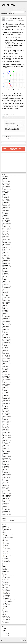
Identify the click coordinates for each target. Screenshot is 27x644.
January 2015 (6, 396)
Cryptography (8, 601)
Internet (6, 531)
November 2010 (6, 476)
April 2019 (5, 313)
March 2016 (5, 373)
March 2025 (5, 199)
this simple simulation (9, 94)
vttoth (8, 115)
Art (5, 542)
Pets (4, 581)
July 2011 (5, 463)
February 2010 (6, 490)
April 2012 (5, 449)
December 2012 (6, 436)
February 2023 (6, 240)
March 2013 (5, 431)
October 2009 (6, 497)
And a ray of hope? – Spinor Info (12, 122)
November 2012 (6, 437)
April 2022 (5, 256)
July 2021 (5, 270)
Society (4, 610)
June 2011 (5, 465)
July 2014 (5, 405)
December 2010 (6, 474)
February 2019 (6, 317)
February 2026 (6, 182)
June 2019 (5, 310)
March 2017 (5, 354)
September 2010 (6, 479)
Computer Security (8, 537)
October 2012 (6, 439)
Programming (6, 586)
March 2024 (5, 219)
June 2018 (5, 330)
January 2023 (6, 241)
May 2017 (5, 350)
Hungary (5, 571)
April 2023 (5, 236)
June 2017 (5, 349)
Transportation (6, 621)
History (4, 568)
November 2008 (6, 515)
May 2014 (5, 408)
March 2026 (5, 180)
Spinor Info (8, 5)
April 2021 (5, 275)
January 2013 (6, 434)
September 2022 (6, 248)
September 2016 (6, 363)
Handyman (5, 565)
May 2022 (5, 254)
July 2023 (5, 231)
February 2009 (6, 510)
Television (8, 550)
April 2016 (5, 371)
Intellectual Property (8, 576)
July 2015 (5, 386)
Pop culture (7, 555)
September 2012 (6, 441)
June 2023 (5, 233)
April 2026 (5, 178)
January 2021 (6, 280)
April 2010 (5, 487)
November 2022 (6, 244)
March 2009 (5, 508)
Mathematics (7, 598)
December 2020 (6, 281)
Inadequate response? (15, 19)
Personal (5, 579)
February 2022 (6, 259)
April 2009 (5, 506)
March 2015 (5, 392)
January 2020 (6, 299)
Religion (5, 587)
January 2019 (6, 318)
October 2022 (6, 246)
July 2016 (5, 367)
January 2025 (6, 202)
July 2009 (5, 502)
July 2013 (5, 424)
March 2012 (5, 450)
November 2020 (6, 283)
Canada (9, 21)
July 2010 (5, 482)
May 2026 (5, 177)
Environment (5, 562)
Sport (4, 615)
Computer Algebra (9, 600)
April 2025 (5, 198)
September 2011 (6, 460)
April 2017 (5, 352)
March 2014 (5, 412)
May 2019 (5, 312)
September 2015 (6, 383)
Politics (4, 584)
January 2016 (6, 376)
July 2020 (5, 289)
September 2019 (6, 305)
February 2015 (6, 394)
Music (6, 552)
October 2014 (6, 400)
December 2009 (6, 494)
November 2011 (6, 457)
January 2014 (6, 415)
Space (6, 607)
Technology (5, 616)
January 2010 (6, 492)
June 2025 (5, 194)
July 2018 (5, 328)
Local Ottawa (6, 578)
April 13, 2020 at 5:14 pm (10, 123)
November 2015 (6, 379)
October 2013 (6, 420)
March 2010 (5, 489)
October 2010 (6, 478)
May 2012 (5, 447)
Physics (6, 605)
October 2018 (6, 323)
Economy (5, 558)
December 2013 (6, 416)
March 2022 (5, 257)
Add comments (22, 21)
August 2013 (5, 423)
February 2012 (6, 452)
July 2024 (5, 212)
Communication (6, 530)
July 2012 (5, 444)
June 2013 (5, 426)
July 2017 (5, 347)
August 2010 (5, 481)
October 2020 (6, 285)
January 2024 (6, 222)
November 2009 (6, 495)
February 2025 (6, 201)
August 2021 (5, 268)
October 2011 (6, 458)
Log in (4, 630)
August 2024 (5, 211)
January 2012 (6, 453)
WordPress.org (6, 635)
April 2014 (5, 410)
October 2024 (6, 207)
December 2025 (6, 185)
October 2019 (6, 304)
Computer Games (8, 534)
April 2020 (5, 294)
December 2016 (6, 359)
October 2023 (6, 227)
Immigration (7, 613)
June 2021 (5, 272)
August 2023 (5, 230)
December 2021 (6, 262)
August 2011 (5, 461)
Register (5, 629)
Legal (4, 575)
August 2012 (5, 442)
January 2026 (6, 183)
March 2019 (5, 315)
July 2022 (5, 251)
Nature (6, 603)
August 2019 (5, 307)
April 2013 (5, 429)
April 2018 (5, 333)
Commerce (5, 528)
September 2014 (6, 402)
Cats (5, 582)
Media (6, 547)
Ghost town (4, 143)
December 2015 (6, 378)
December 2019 (6, 301)
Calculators (7, 618)
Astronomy (7, 590)
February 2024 (6, 220)
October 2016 (6, 362)
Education (5, 560)
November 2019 (6, 302)
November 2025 (6, 186)
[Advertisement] (10, 162)
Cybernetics (7, 539)
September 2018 (6, 325)
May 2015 (5, 389)
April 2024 (5, 217)
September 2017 (6, 344)
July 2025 (5, 193)
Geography (7, 595)
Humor (4, 570)
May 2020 (5, 293)
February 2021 (6, 278)
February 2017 (6, 355)
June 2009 (5, 503)
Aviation (6, 623)
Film (5, 545)
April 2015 (5, 391)
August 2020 (5, 288)
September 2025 (6, 190)
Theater (6, 557)
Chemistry (6, 594)
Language (5, 573)
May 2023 (5, 235)
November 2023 (6, 225)
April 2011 (5, 468)
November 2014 (6, 399)
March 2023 (5, 238)
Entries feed (5, 632)
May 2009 (5, 505)
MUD (7, 535)
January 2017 (6, 357)
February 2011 (6, 471)
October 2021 (6, 265)
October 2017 (6, 342)
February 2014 (6, 413)
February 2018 (6, 336)
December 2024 (6, 204)
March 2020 (5, 296)
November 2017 (6, 341)
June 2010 (5, 484)
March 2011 (5, 470)
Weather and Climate (9, 608)
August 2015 (5, 384)
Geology (6, 597)
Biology (6, 592)
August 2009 (5, 500)
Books (6, 544)
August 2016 (5, 365)
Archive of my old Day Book (8, 520)
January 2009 (6, 511)
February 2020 (6, 297)
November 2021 (6, 264)
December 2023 (6, 223)
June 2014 (5, 407)
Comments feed (6, 633)
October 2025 (6, 188)
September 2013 (6, 421)
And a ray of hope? (21, 143)
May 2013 (5, 428)
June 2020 (5, 291)
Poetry (6, 553)
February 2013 (6, 432)
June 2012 (5, 445)
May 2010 (5, 486)
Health (12, 21)
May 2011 (5, 466)
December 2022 (6, 243)
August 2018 (5, 326)
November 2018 (6, 321)
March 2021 (5, 276)
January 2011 (6, 473)
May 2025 (5, 196)
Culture (4, 541)
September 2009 (6, 498)
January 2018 (6, 338)
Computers (5, 533)
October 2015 (6, 381)
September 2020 (6, 286)
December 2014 (6, 397)
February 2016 (6, 375)
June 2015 (5, 387)
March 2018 (5, 334)
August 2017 (5, 346)
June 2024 (5, 214)
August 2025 (5, 191)
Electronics (7, 619)
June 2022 (5, 252)
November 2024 (6, 206)
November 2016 (6, 360)
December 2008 (6, 513)
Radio (7, 548)
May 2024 (5, 215)
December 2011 (6, 455)
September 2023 (6, 228)
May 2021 (5, 273)
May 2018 (5, 331)
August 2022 (5, 249)
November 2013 (6, 418)
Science (5, 589)
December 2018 (6, 320)
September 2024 (6, 209)
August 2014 (5, 404)
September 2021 (6, 267)
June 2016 (5, 368)
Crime (6, 611)
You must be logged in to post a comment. (10, 138)
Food (4, 563)
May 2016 (5, 370)
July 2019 (5, 309)
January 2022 (6, 260)
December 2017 (6, 339)
